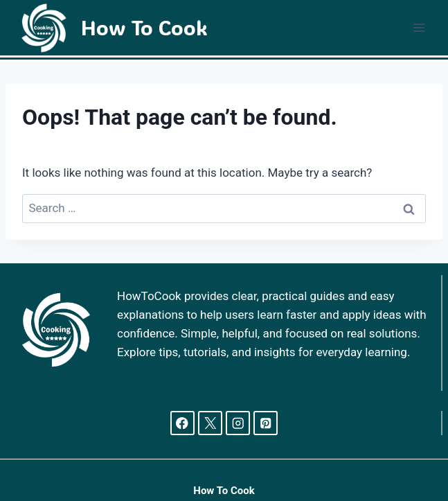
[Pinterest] (266, 423)
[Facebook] (182, 423)
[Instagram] (238, 423)
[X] (210, 423)
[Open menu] (419, 27)
